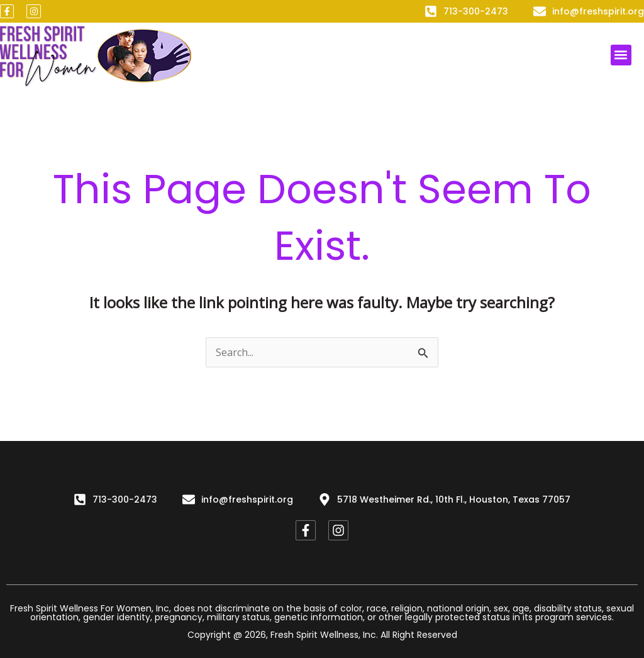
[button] (621, 55)
